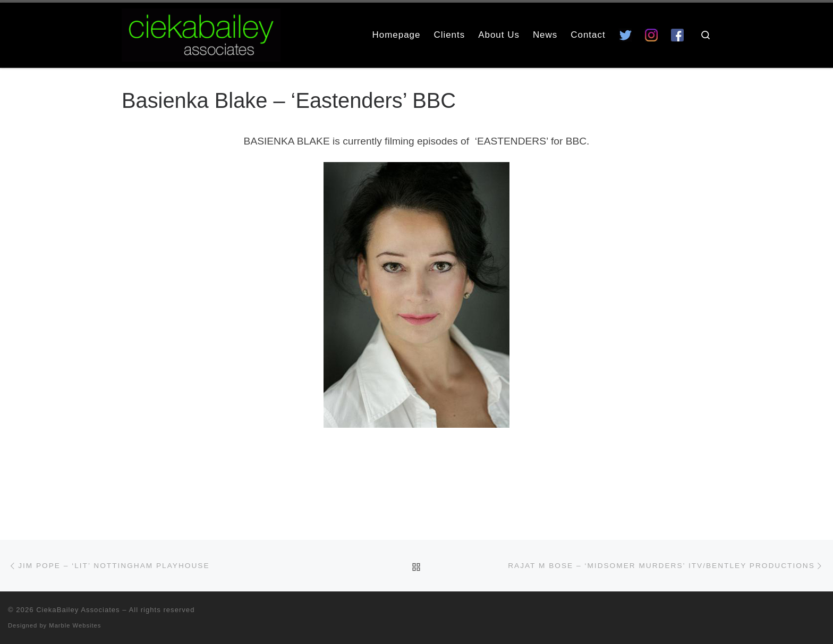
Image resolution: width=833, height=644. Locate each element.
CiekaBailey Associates (78, 610)
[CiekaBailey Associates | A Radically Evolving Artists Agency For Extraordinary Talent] (201, 33)
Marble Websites (75, 625)
